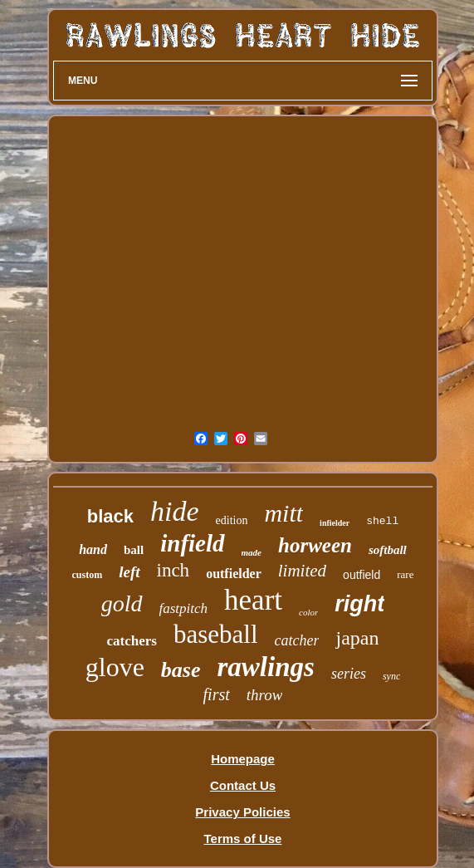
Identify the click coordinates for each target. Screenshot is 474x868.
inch (173, 570)
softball (388, 550)
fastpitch (184, 608)
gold (122, 603)
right (359, 604)
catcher (297, 640)
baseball (216, 634)
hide (175, 511)
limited (302, 571)
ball (134, 550)
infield (192, 543)
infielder (335, 523)
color (308, 612)
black (110, 516)
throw (265, 695)
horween (315, 545)
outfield (362, 575)
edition (232, 520)
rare (405, 574)
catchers (132, 641)
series (349, 674)
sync (391, 676)
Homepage (243, 759)
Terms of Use (243, 839)
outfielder (234, 574)
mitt (283, 513)
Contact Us (243, 785)
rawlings (266, 667)
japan (357, 638)
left (129, 572)
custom (88, 575)
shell (382, 521)
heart (253, 600)
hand (93, 549)
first (217, 694)
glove (115, 667)
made (252, 552)
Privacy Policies (242, 812)
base (181, 670)
